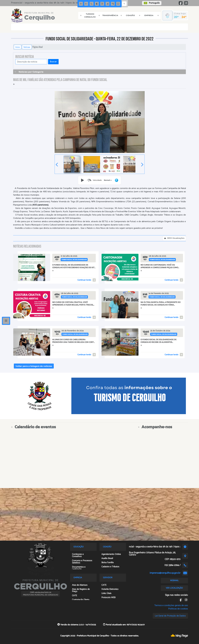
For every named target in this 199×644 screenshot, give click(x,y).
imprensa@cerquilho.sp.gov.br (165, 573)
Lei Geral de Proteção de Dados (170, 616)
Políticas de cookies (178, 609)
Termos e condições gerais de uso (171, 605)
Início (18, 47)
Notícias (27, 47)
